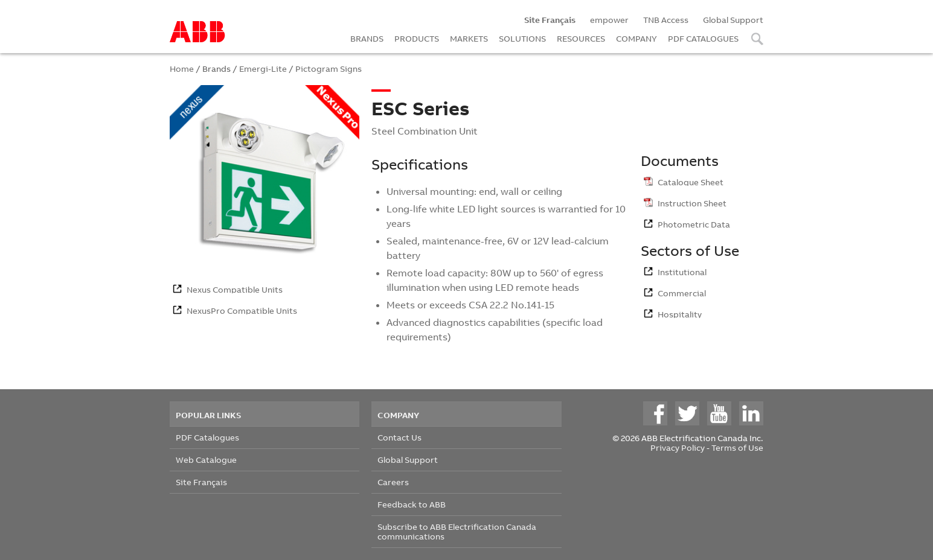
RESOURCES (581, 38)
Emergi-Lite (263, 68)
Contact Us (399, 437)
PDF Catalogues (207, 437)
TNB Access (666, 20)
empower (609, 20)
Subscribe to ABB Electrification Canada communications (457, 531)
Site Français (201, 482)
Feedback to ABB (412, 504)
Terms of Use (737, 447)
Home (182, 68)
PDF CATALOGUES (703, 38)
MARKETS (469, 38)
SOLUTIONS (522, 38)
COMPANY (636, 38)
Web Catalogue (206, 460)
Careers (393, 482)
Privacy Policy (678, 447)
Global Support (733, 20)
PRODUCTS (417, 38)
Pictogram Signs (329, 68)
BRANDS (367, 38)
